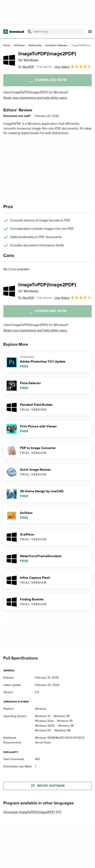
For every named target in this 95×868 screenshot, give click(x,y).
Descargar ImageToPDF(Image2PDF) (29, 812)
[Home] (7, 46)
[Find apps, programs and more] (55, 32)
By (26, 67)
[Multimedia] (35, 46)
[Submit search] (30, 32)
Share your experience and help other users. (35, 98)
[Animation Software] (56, 46)
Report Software (48, 786)
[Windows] (20, 46)
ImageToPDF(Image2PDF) (47, 57)
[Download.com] (14, 32)
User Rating (73, 67)
